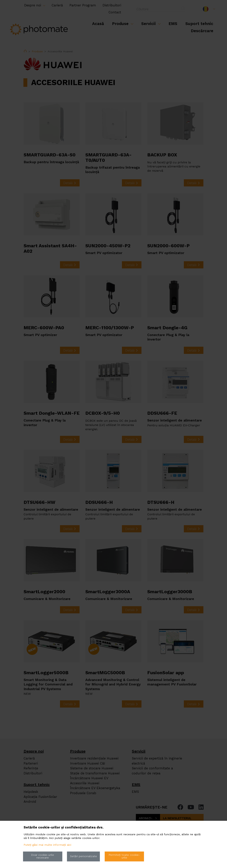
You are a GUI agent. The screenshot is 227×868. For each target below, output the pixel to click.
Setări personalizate (84, 856)
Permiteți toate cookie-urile (124, 856)
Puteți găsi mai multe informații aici (47, 845)
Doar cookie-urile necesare (43, 856)
